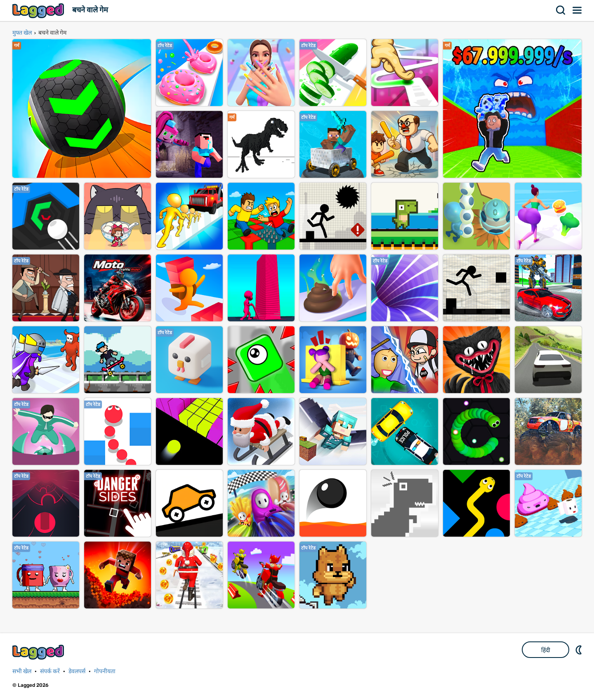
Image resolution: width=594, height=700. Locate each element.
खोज (561, 10)
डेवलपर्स (77, 671)
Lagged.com (39, 652)
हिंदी (546, 650)
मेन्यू (577, 10)
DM (580, 650)
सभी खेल (22, 671)
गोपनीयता (105, 671)
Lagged (39, 11)
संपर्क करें (50, 671)
